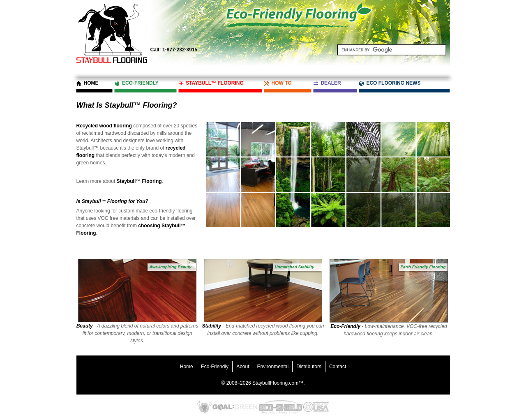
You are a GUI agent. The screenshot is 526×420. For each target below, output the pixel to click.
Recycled (308, 407)
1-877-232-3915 (174, 50)
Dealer (331, 83)
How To (281, 83)
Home (91, 83)
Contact (338, 367)
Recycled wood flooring (104, 126)
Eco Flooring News (393, 83)
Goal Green (235, 407)
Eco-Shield (280, 407)
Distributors (309, 367)
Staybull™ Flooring (215, 83)
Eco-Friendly (140, 83)
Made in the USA (321, 407)
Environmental (273, 367)
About (243, 367)
